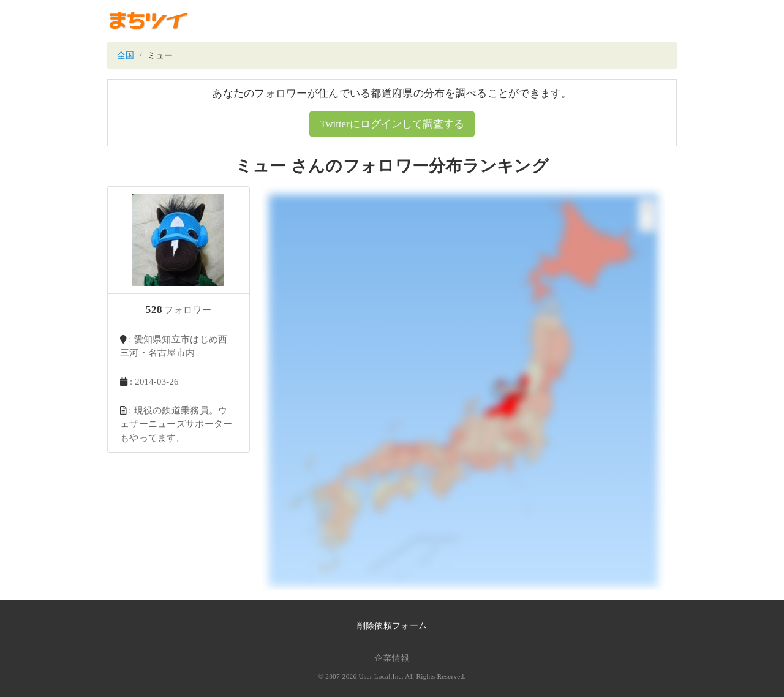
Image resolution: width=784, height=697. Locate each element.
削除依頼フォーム (392, 626)
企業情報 (392, 658)
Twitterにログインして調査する (392, 124)
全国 (126, 55)
